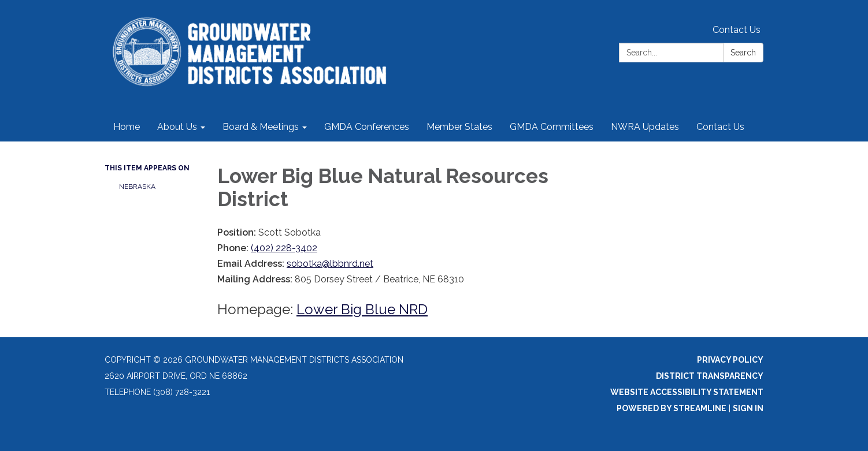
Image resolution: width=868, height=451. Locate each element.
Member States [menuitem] (459, 127)
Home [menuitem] (127, 127)
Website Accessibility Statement (687, 392)
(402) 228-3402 (284, 248)
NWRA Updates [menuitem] (645, 127)
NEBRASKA (137, 187)
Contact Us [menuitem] (720, 127)
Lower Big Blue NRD (362, 309)
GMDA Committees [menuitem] (552, 127)
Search (743, 53)
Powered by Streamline (672, 408)
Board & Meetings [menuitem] (261, 127)
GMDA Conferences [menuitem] (367, 127)
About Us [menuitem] (177, 127)
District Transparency (710, 376)
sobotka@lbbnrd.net (330, 264)
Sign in (748, 408)
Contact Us (737, 30)
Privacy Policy (730, 360)
